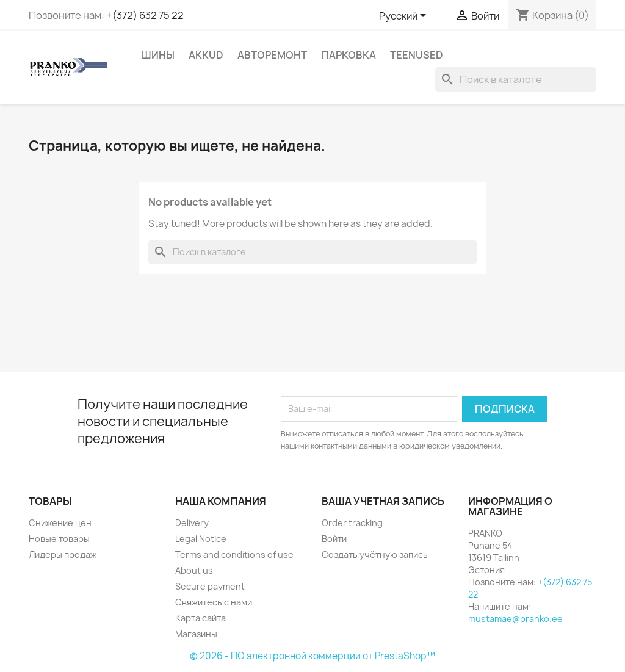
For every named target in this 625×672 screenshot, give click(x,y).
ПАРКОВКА (349, 55)
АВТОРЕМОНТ (272, 55)
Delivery (192, 523)
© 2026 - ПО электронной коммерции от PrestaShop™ (312, 656)
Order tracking (352, 523)
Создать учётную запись (375, 555)
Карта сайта (201, 618)
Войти (334, 539)
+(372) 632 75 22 (145, 15)
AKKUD (206, 55)
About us (194, 570)
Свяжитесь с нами (214, 602)
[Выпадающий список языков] (405, 16)
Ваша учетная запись (383, 501)
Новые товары (59, 539)
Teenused (417, 55)
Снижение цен (60, 523)
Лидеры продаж (63, 555)
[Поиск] (516, 79)
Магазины (196, 634)
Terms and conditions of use (234, 555)
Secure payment (210, 586)
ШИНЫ (158, 55)
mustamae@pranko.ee (515, 619)
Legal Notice (201, 539)
